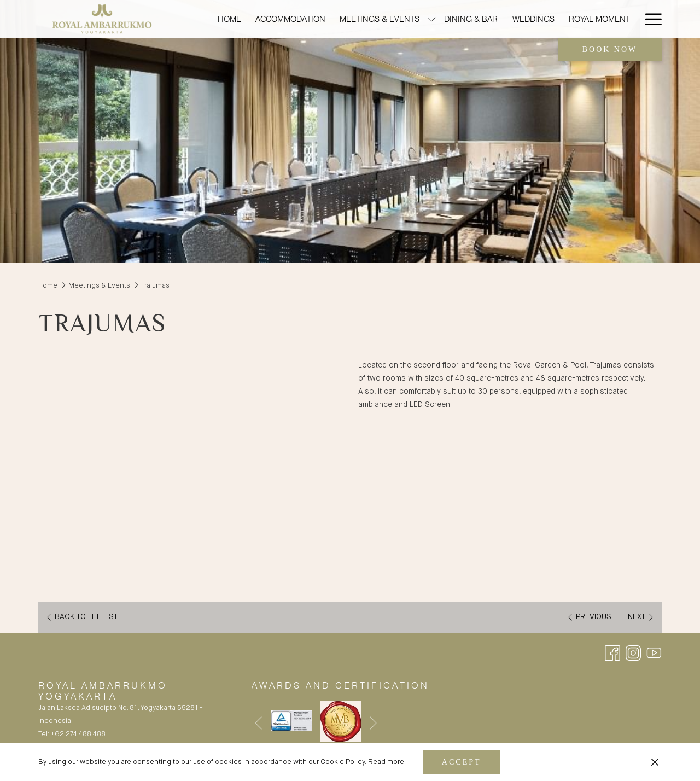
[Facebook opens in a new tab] (612, 652)
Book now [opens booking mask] (610, 49)
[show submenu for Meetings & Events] (432, 19)
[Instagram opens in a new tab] (633, 652)
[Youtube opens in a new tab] (654, 652)
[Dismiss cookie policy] (655, 762)
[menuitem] (229, 19)
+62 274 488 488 (78, 734)
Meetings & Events (99, 286)
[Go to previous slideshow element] (258, 723)
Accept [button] (462, 762)
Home (48, 286)
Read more (386, 762)
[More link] (649, 19)
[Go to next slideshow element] (373, 723)
